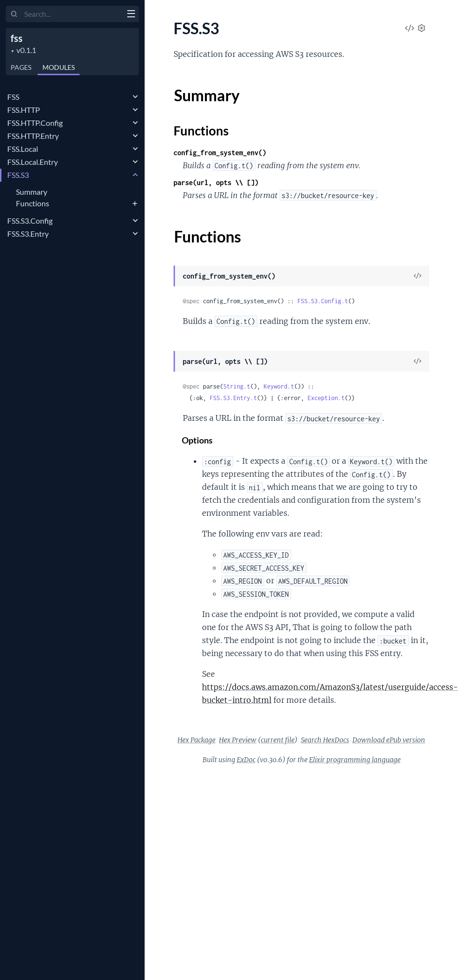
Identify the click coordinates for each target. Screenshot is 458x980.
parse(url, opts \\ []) (216, 182)
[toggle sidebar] (131, 15)
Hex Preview (238, 740)
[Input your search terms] (72, 14)
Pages (21, 67)
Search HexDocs (325, 740)
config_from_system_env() (220, 153)
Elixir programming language (355, 760)
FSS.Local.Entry (33, 162)
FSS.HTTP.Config (35, 123)
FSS (13, 97)
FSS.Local (23, 149)
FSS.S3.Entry (28, 234)
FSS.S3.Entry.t (233, 398)
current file (278, 740)
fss (17, 38)
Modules (59, 67)
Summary (32, 192)
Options (198, 440)
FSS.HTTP (24, 110)
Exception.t (326, 398)
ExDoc (246, 760)
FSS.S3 (18, 175)
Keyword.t (279, 386)
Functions (33, 203)
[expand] (135, 97)
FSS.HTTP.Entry (33, 136)
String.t (237, 386)
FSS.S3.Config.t (323, 301)
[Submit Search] (14, 14)
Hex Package (196, 740)
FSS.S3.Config (30, 221)
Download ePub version (389, 740)
